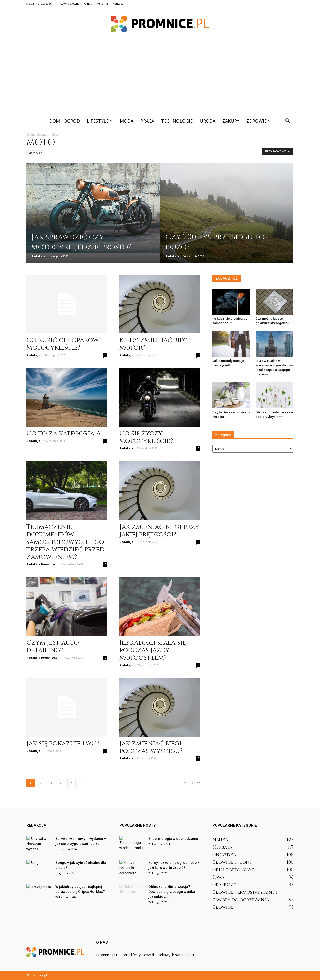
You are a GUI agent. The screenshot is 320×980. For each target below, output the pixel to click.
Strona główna (70, 3)
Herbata (222, 847)
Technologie (177, 121)
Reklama (102, 3)
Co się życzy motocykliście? (146, 437)
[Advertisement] (160, 77)
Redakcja (38, 256)
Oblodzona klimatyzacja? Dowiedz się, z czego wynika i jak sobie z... (173, 892)
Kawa (218, 877)
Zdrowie (259, 121)
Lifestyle (100, 121)
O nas (88, 3)
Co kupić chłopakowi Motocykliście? (64, 344)
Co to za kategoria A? (65, 434)
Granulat (224, 885)
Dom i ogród (65, 121)
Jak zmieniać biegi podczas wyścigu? (151, 747)
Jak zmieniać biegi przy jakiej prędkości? (159, 531)
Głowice (223, 907)
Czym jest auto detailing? (53, 646)
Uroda (208, 121)
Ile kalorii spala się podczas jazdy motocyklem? (153, 650)
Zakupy (231, 121)
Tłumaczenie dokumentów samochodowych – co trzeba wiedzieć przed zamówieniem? (65, 542)
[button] (287, 121)
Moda (127, 121)
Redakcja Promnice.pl (42, 564)
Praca (147, 121)
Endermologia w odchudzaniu (173, 839)
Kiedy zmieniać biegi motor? (155, 344)
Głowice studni (232, 862)
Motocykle (35, 153)
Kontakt (118, 3)
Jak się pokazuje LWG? (63, 744)
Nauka (220, 840)
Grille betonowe (233, 870)
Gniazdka (224, 855)
